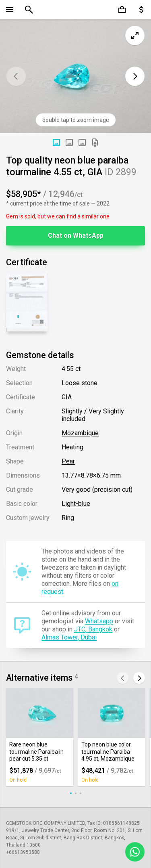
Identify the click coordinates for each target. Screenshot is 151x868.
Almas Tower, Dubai (69, 637)
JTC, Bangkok (93, 629)
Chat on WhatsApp (76, 236)
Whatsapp (99, 621)
